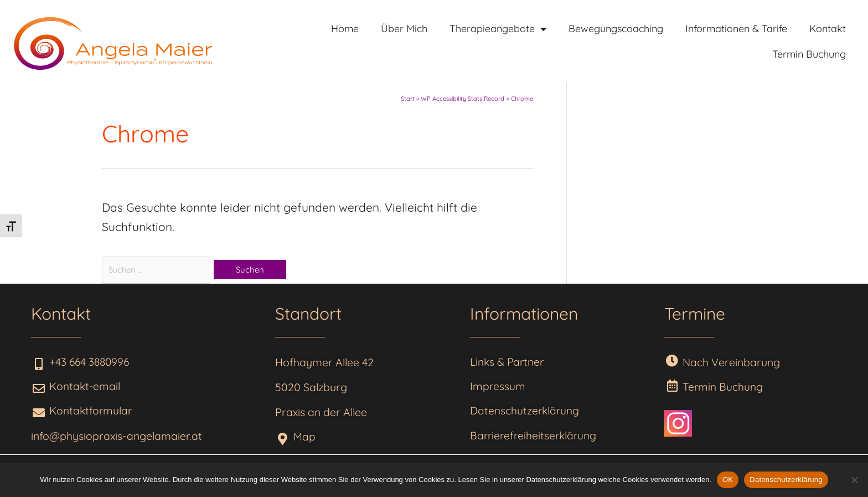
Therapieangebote (498, 29)
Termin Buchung (809, 54)
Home (345, 29)
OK (728, 480)
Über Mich (404, 29)
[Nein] (854, 480)
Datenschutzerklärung (786, 480)
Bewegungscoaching (616, 29)
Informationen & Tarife (736, 29)
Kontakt (828, 29)
